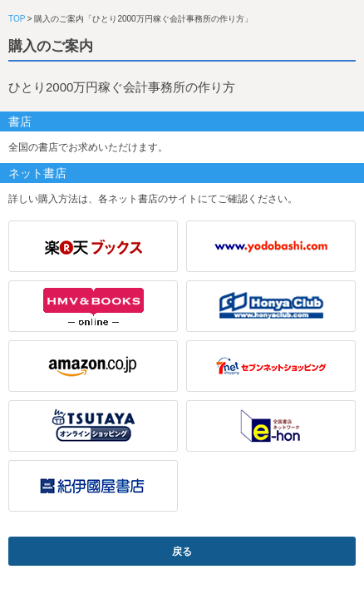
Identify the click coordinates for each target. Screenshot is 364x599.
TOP (17, 19)
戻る (182, 552)
